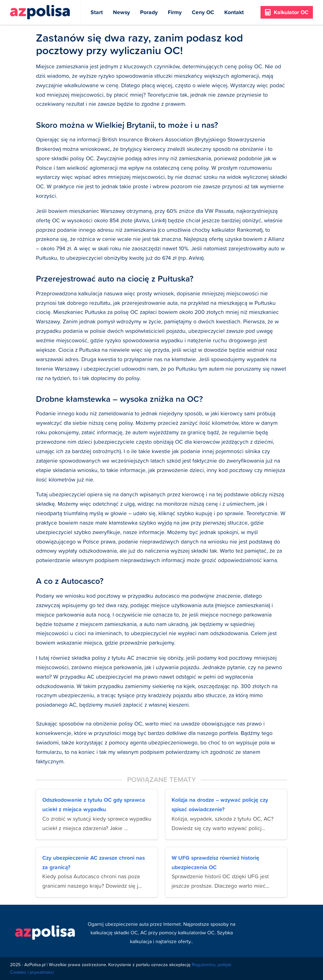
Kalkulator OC (287, 12)
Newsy (121, 12)
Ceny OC (203, 12)
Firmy (175, 12)
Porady (149, 12)
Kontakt (234, 12)
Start (97, 12)
